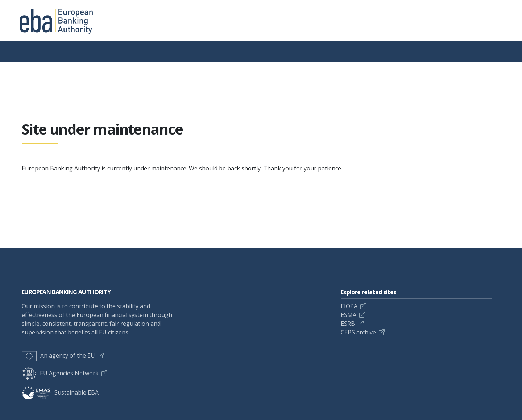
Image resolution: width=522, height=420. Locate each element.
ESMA (349, 315)
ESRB (348, 324)
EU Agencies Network (60, 373)
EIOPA (349, 306)
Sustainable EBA (60, 392)
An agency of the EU (58, 355)
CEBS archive (358, 332)
